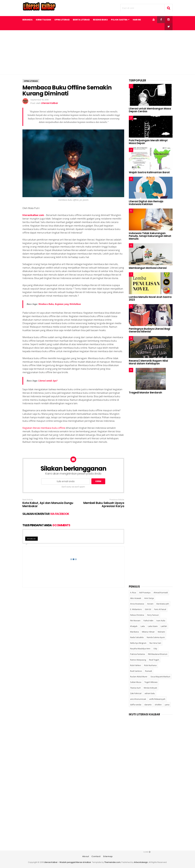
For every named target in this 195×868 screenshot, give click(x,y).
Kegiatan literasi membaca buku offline (44, 428)
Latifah (164, 626)
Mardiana (134, 632)
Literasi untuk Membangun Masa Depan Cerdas (150, 110)
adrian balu (150, 693)
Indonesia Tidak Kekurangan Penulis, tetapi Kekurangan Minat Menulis (150, 236)
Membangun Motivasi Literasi (148, 268)
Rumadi (149, 671)
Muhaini (161, 632)
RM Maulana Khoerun (158, 654)
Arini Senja (149, 598)
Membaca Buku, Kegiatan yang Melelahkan (60, 304)
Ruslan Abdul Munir (139, 677)
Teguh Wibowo (151, 682)
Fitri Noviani (135, 621)
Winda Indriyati (150, 688)
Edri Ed (148, 609)
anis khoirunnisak (138, 699)
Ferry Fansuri (153, 615)
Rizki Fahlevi (136, 665)
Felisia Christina (137, 615)
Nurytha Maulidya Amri (140, 649)
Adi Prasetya (145, 592)
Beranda (27, 20)
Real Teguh (154, 660)
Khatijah (134, 626)
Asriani (150, 604)
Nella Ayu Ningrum (138, 643)
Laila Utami (153, 626)
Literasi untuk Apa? (48, 381)
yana (167, 705)
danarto (148, 705)
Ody (155, 649)
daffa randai (136, 705)
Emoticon (31, 539)
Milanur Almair (148, 632)
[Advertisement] (97, 52)
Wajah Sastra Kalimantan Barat (149, 172)
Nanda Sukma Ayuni (156, 637)
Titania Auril (135, 688)
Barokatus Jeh (163, 604)
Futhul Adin (148, 621)
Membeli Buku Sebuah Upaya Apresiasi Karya (104, 505)
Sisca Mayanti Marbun (160, 677)
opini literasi (31, 81)
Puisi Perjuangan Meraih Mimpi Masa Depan (148, 142)
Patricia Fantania (138, 654)
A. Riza (133, 592)
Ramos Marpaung (138, 660)
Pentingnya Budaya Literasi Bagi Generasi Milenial (149, 330)
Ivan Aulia (161, 621)
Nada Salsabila (137, 637)
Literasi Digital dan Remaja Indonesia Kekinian (146, 203)
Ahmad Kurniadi (161, 592)
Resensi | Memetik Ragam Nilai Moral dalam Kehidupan (148, 362)
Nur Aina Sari (155, 643)
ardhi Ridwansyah (157, 699)
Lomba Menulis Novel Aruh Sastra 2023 (150, 298)
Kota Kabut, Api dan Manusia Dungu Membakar (48, 505)
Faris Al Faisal (160, 609)
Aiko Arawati (136, 598)
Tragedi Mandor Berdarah (145, 393)
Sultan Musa (136, 682)
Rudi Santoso (136, 671)
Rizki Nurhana (150, 665)
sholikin (158, 705)
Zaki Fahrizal (136, 693)
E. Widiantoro (136, 609)
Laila (143, 626)
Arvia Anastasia (137, 604)
